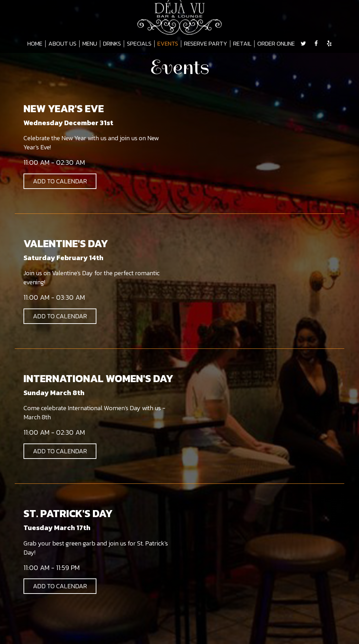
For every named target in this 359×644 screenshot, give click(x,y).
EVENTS (168, 44)
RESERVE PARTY (206, 44)
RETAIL (242, 44)
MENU (90, 44)
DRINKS (112, 44)
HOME (35, 44)
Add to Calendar (60, 181)
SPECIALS (139, 44)
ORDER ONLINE (276, 44)
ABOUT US (62, 44)
